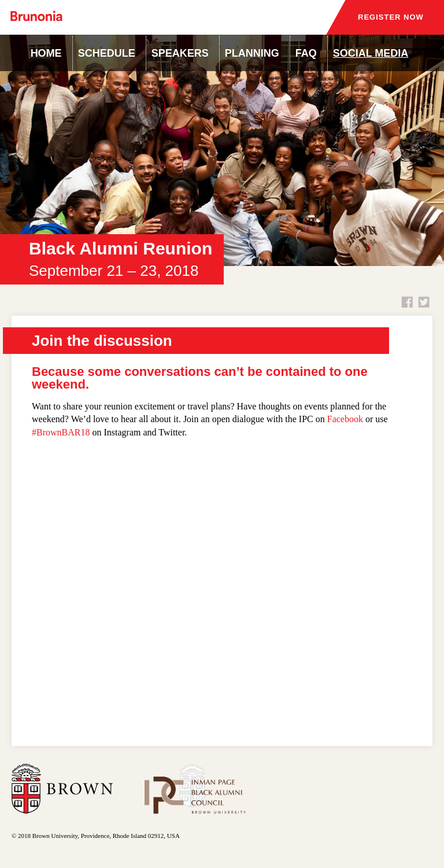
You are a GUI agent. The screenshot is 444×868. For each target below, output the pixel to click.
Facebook (407, 302)
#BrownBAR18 (61, 432)
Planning (252, 53)
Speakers (180, 53)
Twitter (424, 302)
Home (46, 53)
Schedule (107, 53)
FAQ (306, 53)
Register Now (391, 17)
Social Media (371, 53)
